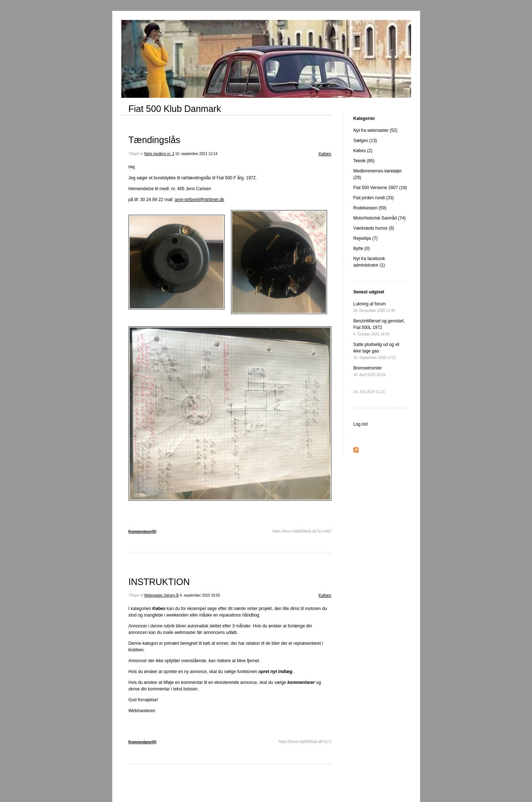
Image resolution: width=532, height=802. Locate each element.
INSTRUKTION (159, 582)
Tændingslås (154, 140)
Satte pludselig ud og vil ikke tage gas (376, 351)
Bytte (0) (362, 248)
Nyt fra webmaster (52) (376, 130)
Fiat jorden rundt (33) (374, 198)
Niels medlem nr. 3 (159, 154)
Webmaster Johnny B (161, 595)
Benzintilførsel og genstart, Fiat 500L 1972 (379, 327)
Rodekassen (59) (370, 208)
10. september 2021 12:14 (196, 154)
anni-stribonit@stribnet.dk (200, 200)
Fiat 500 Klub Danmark (175, 109)
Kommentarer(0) (143, 532)
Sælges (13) (365, 141)
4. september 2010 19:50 (200, 595)
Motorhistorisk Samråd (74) (380, 218)
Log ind (361, 424)
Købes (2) (363, 151)
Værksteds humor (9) (374, 228)
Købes (325, 154)
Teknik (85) (364, 161)
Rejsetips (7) (366, 238)
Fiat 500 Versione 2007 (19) (380, 188)
